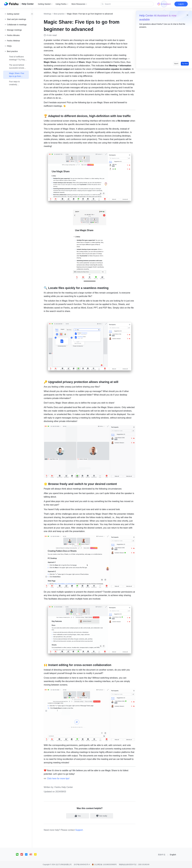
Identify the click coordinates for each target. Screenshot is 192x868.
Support (82, 830)
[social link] (18, 854)
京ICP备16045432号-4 (82, 865)
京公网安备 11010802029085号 (104, 865)
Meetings (50, 14)
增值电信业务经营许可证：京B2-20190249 (134, 865)
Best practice (62, 14)
